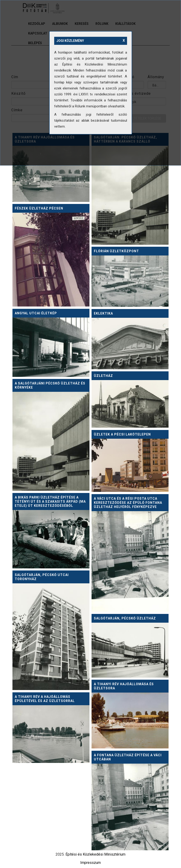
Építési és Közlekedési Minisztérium (95, 854)
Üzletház (103, 376)
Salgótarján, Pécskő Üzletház (125, 618)
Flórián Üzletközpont (116, 251)
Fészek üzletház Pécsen (39, 208)
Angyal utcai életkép (36, 313)
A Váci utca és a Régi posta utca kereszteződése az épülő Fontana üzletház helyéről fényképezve (128, 503)
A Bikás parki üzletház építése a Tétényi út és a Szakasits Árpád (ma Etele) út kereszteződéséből (50, 501)
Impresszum (90, 863)
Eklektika (103, 313)
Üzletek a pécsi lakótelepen (122, 434)
